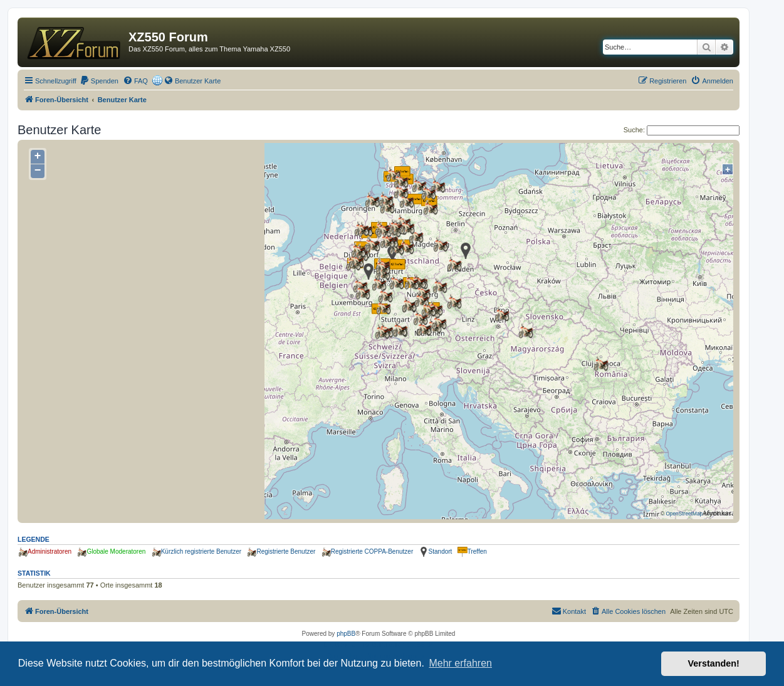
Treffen (477, 551)
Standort (441, 551)
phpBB (346, 634)
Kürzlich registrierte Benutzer (201, 551)
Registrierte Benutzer (286, 551)
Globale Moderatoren (116, 551)
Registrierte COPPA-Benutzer (372, 551)
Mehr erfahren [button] (460, 663)
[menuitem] (99, 81)
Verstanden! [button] (714, 663)
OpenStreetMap (684, 514)
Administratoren (50, 551)
